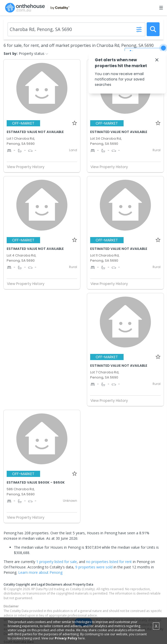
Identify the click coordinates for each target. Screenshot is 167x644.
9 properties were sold (94, 567)
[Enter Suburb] (76, 29)
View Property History (28, 167)
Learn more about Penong (40, 572)
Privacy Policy (66, 638)
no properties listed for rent (109, 562)
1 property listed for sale (57, 562)
